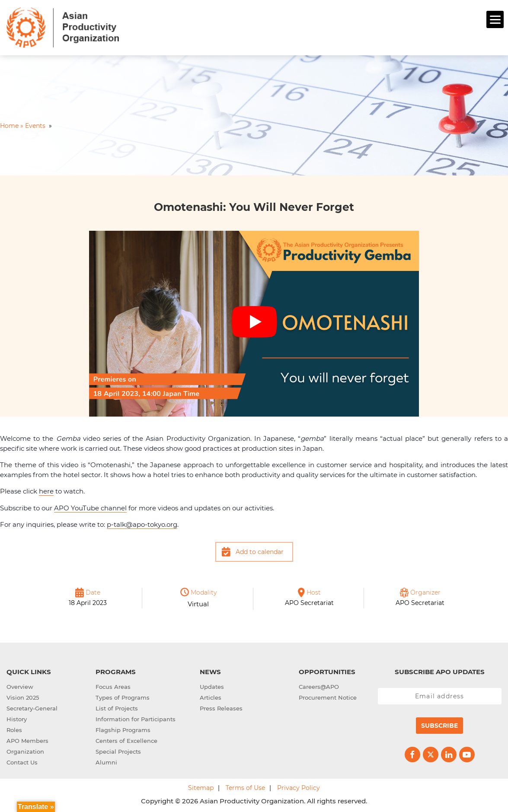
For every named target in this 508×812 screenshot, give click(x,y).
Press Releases (221, 707)
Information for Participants (136, 718)
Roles (14, 729)
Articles (211, 696)
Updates (212, 685)
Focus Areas (113, 685)
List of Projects (117, 707)
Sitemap (201, 787)
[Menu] (495, 19)
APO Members (27, 739)
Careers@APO (319, 685)
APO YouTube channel (90, 507)
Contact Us (22, 761)
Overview (20, 685)
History (17, 718)
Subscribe (439, 724)
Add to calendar (260, 551)
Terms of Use (245, 787)
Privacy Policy (299, 787)
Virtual (198, 603)
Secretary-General (32, 707)
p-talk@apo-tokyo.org (142, 523)
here (46, 490)
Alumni (106, 761)
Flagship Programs (123, 729)
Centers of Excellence (126, 739)
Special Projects (118, 750)
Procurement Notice (328, 696)
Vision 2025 (23, 696)
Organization (25, 750)
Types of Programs (123, 696)
